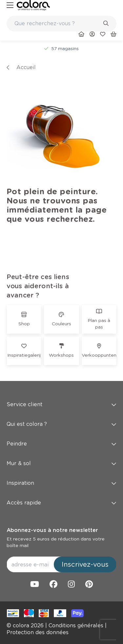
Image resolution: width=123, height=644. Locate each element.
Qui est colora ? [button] (61, 424)
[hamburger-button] (10, 5)
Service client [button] (61, 404)
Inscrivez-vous (85, 564)
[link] (33, 5)
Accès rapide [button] (61, 503)
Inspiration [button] (61, 483)
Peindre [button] (61, 444)
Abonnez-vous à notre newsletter (52, 530)
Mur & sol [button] (61, 463)
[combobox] (61, 24)
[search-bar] (57, 24)
